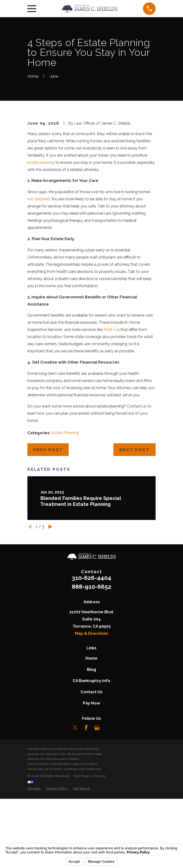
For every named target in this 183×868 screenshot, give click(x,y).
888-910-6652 (91, 666)
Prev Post (48, 529)
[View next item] (50, 606)
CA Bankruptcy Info (91, 760)
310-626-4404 (91, 657)
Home (91, 738)
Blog (91, 749)
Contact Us (91, 772)
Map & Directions (91, 713)
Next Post (135, 529)
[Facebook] (86, 807)
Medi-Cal (112, 409)
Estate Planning (65, 512)
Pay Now (91, 783)
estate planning (41, 242)
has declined (38, 279)
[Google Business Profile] (97, 807)
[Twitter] (75, 807)
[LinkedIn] (108, 807)
